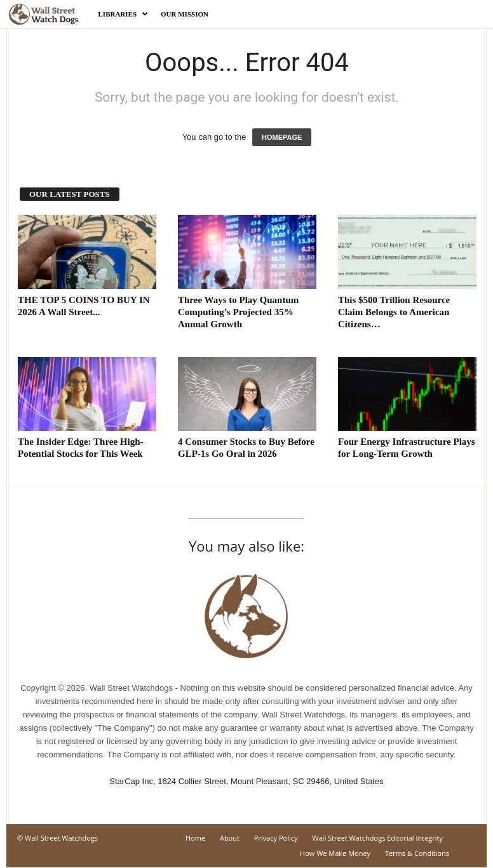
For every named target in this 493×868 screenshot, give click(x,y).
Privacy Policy (276, 838)
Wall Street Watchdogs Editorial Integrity (377, 838)
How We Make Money (335, 853)
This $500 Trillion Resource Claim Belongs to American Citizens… (394, 312)
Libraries (124, 14)
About (230, 838)
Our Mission (185, 14)
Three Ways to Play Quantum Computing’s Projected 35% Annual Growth (238, 312)
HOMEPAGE (282, 137)
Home (195, 838)
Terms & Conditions (417, 853)
